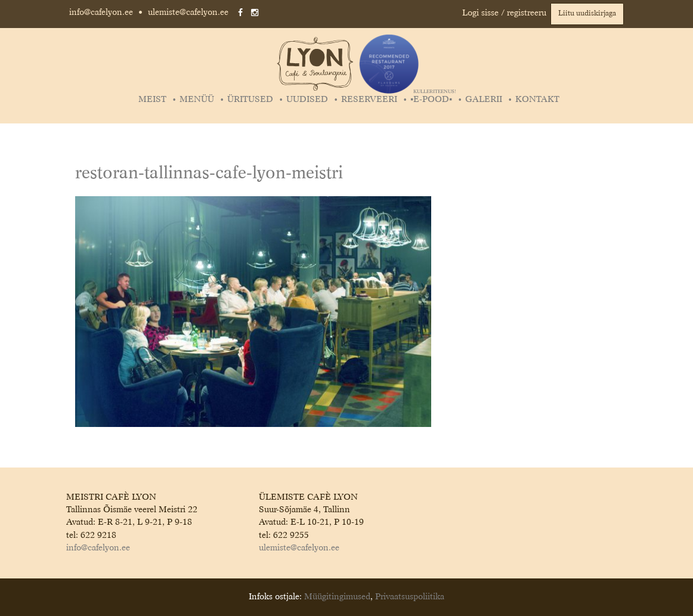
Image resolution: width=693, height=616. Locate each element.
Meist (152, 100)
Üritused (250, 100)
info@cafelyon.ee (101, 13)
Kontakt (537, 100)
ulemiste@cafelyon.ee (188, 13)
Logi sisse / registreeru (504, 13)
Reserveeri (369, 100)
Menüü (197, 100)
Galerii (484, 100)
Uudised (307, 100)
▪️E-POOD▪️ (433, 100)
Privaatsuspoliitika (410, 597)
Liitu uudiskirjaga (587, 14)
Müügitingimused (337, 597)
